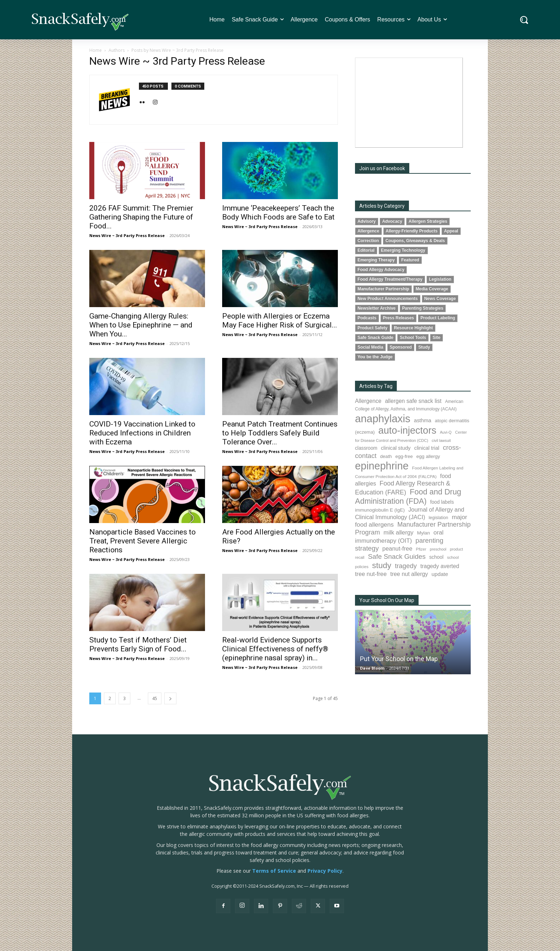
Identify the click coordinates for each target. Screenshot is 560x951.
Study (424, 347)
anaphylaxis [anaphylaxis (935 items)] (383, 418)
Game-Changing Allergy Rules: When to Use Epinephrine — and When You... (141, 325)
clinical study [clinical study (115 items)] (396, 448)
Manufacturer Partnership (383, 289)
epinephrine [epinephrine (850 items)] (382, 466)
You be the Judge (375, 357)
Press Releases (398, 318)
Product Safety (372, 328)
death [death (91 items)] (386, 456)
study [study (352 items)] (382, 565)
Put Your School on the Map (399, 659)
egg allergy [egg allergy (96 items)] (428, 456)
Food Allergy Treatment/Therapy (390, 279)
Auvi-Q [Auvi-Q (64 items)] (446, 432)
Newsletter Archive (377, 308)
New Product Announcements (388, 299)
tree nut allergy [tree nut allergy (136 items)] (409, 574)
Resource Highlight (413, 328)
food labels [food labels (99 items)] (442, 502)
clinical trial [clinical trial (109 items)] (427, 448)
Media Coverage (432, 289)
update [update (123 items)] (440, 574)
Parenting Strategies (423, 308)
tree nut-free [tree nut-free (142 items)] (371, 574)
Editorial (366, 250)
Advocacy (392, 221)
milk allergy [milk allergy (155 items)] (399, 533)
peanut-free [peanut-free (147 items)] (397, 548)
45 (155, 698)
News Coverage (440, 299)
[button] (524, 20)
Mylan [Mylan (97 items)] (424, 533)
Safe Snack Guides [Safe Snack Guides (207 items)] (397, 556)
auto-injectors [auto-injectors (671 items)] (407, 430)
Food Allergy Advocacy (381, 270)
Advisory (367, 221)
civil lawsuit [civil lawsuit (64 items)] (441, 440)
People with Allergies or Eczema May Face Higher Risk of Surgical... (280, 321)
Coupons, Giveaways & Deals (415, 241)
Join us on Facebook (382, 168)
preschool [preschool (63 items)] (438, 549)
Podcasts (367, 318)
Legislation (440, 279)
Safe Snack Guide (375, 337)
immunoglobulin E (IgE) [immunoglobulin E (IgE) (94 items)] (380, 510)
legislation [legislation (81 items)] (438, 518)
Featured (410, 260)
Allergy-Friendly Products (412, 231)
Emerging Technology (403, 250)
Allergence (368, 231)
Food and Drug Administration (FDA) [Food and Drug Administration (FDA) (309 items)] (408, 496)
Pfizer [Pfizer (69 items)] (421, 549)
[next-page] (170, 698)
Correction (368, 241)
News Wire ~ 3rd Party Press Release (127, 235)
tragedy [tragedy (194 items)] (406, 566)
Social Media (370, 347)
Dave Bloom (372, 668)
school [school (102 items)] (436, 557)
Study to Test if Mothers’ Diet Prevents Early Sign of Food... (138, 644)
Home (96, 50)
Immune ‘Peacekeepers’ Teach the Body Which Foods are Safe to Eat (278, 213)
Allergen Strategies (428, 221)
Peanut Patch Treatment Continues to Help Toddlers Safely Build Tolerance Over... (280, 433)
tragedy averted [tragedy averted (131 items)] (440, 566)
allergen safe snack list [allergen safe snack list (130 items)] (413, 401)
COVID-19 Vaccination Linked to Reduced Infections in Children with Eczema (142, 433)
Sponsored (401, 347)
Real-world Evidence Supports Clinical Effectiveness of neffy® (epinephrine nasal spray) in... (275, 649)
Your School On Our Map (387, 600)
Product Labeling (438, 318)
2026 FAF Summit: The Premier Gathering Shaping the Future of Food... (141, 217)
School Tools (413, 337)
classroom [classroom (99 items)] (366, 448)
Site (436, 337)
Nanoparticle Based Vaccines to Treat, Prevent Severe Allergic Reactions (142, 541)
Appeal (451, 231)
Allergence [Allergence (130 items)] (368, 401)
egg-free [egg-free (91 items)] (404, 456)
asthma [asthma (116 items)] (423, 420)
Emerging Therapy (376, 260)
